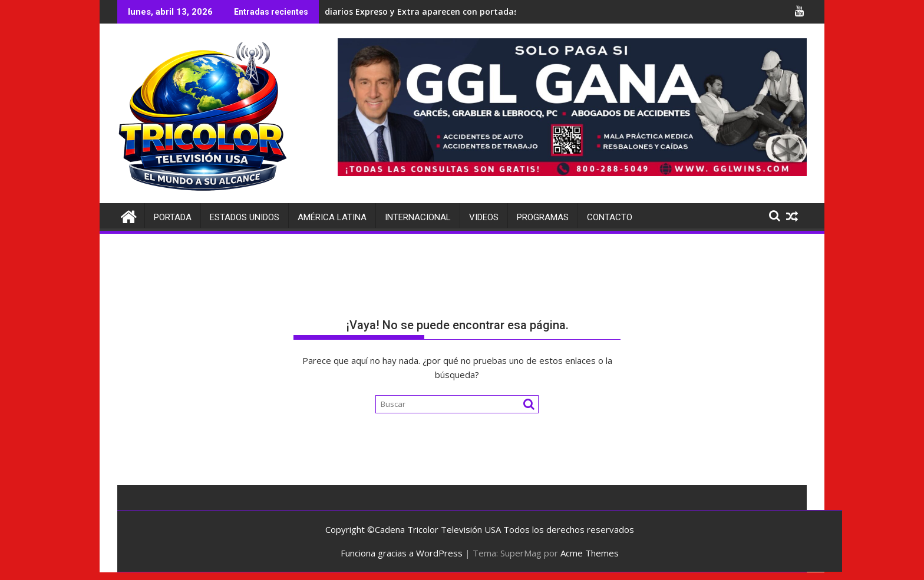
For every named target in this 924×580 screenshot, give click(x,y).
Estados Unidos (245, 217)
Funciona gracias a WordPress (402, 553)
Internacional (418, 217)
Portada (173, 217)
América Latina (332, 217)
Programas (543, 217)
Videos (484, 217)
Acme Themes (590, 553)
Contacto (610, 217)
